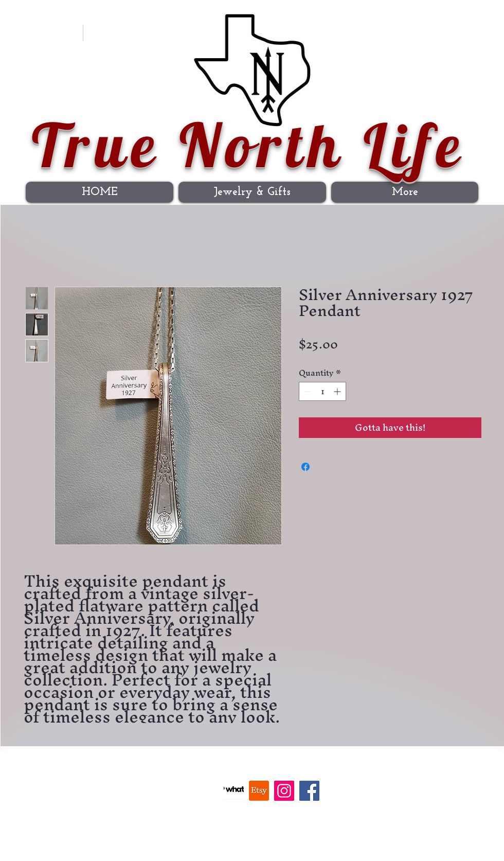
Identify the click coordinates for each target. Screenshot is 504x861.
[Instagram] (127, 36)
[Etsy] (259, 791)
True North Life (249, 145)
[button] (466, 30)
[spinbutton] (322, 391)
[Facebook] (309, 791)
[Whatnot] (234, 791)
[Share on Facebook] (305, 467)
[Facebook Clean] (106, 36)
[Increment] (338, 391)
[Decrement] (307, 391)
